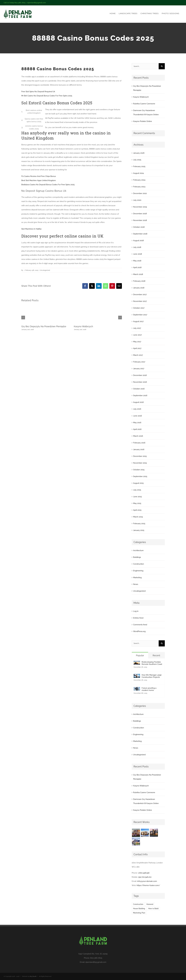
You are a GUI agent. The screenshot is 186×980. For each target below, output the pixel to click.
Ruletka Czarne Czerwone (144, 104)
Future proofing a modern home (149, 689)
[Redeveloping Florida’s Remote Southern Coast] (137, 663)
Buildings (137, 557)
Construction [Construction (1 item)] (138, 904)
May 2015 (137, 503)
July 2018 (137, 247)
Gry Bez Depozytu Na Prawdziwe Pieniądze (44, 326)
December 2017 (140, 295)
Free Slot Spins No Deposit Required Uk (38, 92)
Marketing (137, 578)
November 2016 (140, 382)
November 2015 (140, 463)
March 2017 (138, 355)
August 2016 (138, 402)
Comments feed (140, 625)
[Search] (162, 66)
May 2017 (137, 342)
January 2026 (139, 153)
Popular (140, 655)
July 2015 (137, 490)
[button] (23, 318)
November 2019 (140, 207)
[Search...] (145, 66)
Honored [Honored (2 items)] (150, 904)
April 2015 (137, 510)
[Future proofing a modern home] (137, 689)
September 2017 (140, 315)
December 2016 (140, 375)
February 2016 (139, 443)
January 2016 (139, 449)
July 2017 (137, 328)
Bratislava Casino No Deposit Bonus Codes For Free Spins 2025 (48, 185)
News (136, 584)
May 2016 (137, 423)
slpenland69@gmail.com (37, 3)
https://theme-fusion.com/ (148, 885)
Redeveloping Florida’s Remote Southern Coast (152, 663)
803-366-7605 (96, 958)
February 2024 (139, 180)
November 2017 (140, 301)
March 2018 (138, 274)
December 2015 (140, 456)
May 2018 (137, 261)
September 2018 (140, 234)
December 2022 (140, 193)
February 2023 (139, 187)
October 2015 (139, 470)
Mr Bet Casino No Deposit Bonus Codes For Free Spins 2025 (47, 96)
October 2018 (139, 227)
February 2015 (139, 524)
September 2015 (140, 476)
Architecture (138, 550)
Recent (156, 655)
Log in (136, 611)
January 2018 (139, 288)
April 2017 (137, 348)
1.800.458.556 (144, 873)
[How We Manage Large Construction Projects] (137, 676)
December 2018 (140, 214)
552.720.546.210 (145, 877)
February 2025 (139, 166)
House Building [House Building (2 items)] (139, 909)
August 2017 (138, 321)
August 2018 (138, 241)
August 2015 (138, 483)
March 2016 (138, 436)
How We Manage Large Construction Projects (152, 676)
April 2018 (137, 267)
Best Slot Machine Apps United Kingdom (39, 180)
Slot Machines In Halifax (31, 229)
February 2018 (139, 281)
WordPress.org (139, 631)
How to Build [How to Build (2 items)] (153, 909)
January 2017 (139, 369)
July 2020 (137, 200)
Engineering (138, 571)
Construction (139, 564)
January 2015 (139, 530)
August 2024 (138, 173)
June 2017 (137, 335)
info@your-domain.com (147, 881)
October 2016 (139, 389)
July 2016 (137, 409)
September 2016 (140, 396)
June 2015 (137, 497)
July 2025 (137, 160)
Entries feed (138, 618)
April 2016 (137, 429)
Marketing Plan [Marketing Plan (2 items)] (139, 913)
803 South (33, 976)
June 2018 (138, 254)
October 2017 (139, 308)
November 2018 (140, 220)
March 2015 (138, 517)
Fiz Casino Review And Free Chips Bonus (39, 176)
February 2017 (139, 362)
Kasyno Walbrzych (83, 326)
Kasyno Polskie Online (143, 121)
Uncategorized (139, 591)
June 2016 (138, 416)
